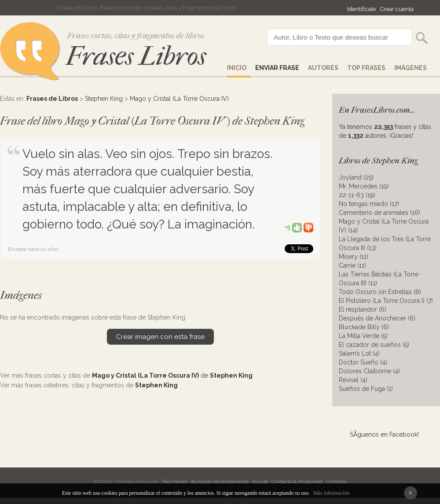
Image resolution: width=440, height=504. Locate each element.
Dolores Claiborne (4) (369, 371)
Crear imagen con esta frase (160, 337)
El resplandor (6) (363, 309)
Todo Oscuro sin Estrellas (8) (380, 292)
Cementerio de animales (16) (379, 213)
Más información (331, 493)
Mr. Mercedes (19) (364, 186)
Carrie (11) (352, 265)
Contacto (336, 482)
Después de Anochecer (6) (377, 318)
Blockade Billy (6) (364, 327)
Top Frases (366, 68)
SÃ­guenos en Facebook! (384, 434)
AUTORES (323, 68)
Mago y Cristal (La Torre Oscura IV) (179, 99)
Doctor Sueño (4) (363, 362)
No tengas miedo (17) (369, 204)
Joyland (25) (356, 177)
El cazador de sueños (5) (374, 345)
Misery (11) (354, 257)
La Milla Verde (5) (363, 336)
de (172, 375)
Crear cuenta (397, 9)
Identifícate (361, 9)
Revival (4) (353, 380)
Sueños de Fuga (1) (366, 389)
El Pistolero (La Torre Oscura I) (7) (386, 301)
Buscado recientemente (220, 482)
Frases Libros (136, 56)
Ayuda (260, 482)
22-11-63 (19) (357, 195)
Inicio (237, 68)
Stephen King (104, 99)
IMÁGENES (411, 68)
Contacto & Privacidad (297, 482)
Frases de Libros (52, 99)
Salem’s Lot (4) (359, 353)
